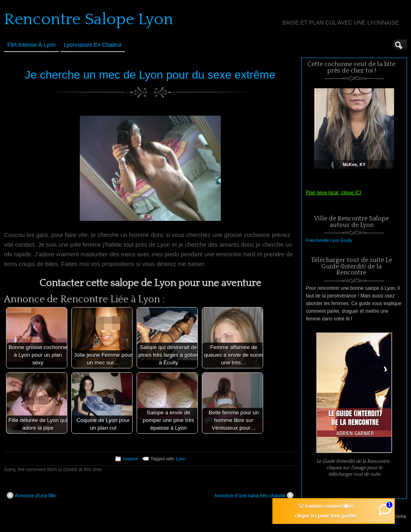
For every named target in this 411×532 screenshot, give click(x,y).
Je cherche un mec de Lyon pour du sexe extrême (150, 75)
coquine (131, 459)
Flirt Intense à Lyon (31, 45)
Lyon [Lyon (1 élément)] (335, 240)
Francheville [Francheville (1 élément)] (317, 240)
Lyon (181, 459)
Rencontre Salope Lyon (89, 19)
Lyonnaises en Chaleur (93, 45)
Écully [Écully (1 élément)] (347, 240)
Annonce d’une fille (31, 495)
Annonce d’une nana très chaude (254, 495)
